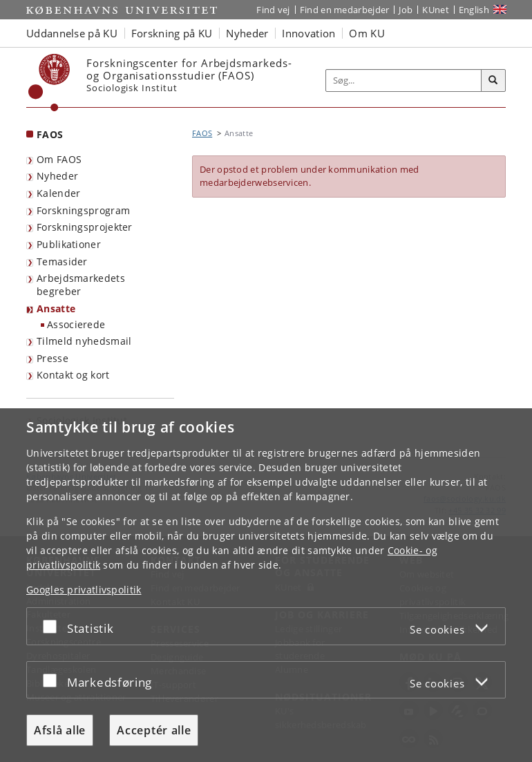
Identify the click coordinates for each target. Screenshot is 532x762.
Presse (53, 358)
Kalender (58, 193)
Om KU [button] (367, 33)
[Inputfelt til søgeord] (404, 80)
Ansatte (56, 308)
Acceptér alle (154, 730)
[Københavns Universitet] (49, 83)
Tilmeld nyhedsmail (84, 341)
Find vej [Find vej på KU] (273, 10)
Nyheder (57, 176)
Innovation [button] (308, 33)
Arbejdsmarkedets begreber (81, 285)
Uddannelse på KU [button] (72, 33)
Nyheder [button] (247, 33)
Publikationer (69, 244)
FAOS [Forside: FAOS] (50, 134)
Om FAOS (59, 159)
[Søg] (493, 81)
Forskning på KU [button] (172, 33)
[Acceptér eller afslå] (53, 626)
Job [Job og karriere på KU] (406, 10)
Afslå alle (60, 730)
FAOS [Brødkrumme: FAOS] (202, 133)
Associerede (76, 324)
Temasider (62, 261)
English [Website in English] (474, 10)
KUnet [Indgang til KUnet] (436, 10)
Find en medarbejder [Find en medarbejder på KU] (345, 10)
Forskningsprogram (83, 210)
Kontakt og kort (73, 375)
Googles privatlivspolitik (84, 590)
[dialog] (266, 585)
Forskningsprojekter (85, 227)
